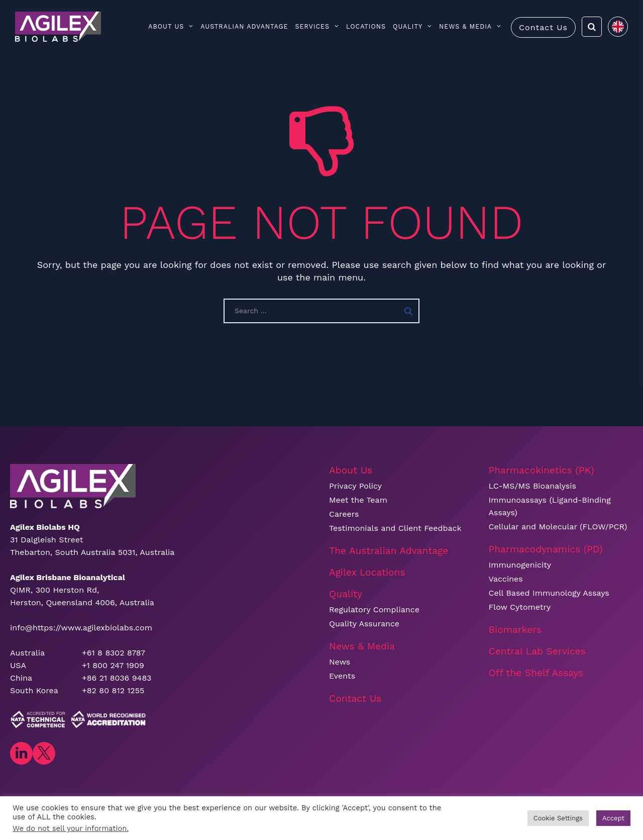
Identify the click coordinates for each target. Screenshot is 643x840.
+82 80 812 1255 (113, 690)
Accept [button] (613, 818)
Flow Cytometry (520, 607)
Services (317, 26)
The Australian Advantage (389, 551)
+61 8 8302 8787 (114, 653)
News (340, 662)
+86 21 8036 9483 (117, 678)
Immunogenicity (520, 565)
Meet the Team (358, 500)
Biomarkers (515, 630)
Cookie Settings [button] (558, 818)
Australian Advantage (244, 26)
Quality (412, 26)
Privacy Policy (355, 486)
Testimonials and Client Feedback (395, 528)
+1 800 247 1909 (113, 665)
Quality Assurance (364, 624)
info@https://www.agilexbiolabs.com (81, 628)
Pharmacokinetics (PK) (542, 470)
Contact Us (543, 27)
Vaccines (506, 579)
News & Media (470, 26)
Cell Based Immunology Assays (549, 593)
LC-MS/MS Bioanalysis (532, 486)
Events (342, 676)
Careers (344, 514)
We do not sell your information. (71, 828)
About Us (171, 26)
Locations (366, 26)
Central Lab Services (537, 651)
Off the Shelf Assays (536, 673)
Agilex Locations (367, 572)
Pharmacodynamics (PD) (546, 549)
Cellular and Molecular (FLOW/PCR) (558, 527)
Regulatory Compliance (374, 610)
